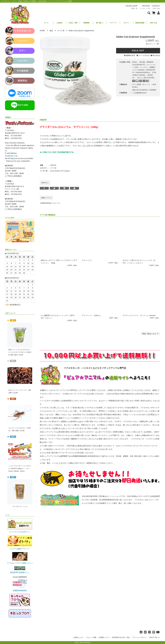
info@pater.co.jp (11, 156)
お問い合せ (153, 23)
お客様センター (78, 637)
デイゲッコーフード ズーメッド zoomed (139, 315)
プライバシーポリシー (140, 637)
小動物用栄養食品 (46, 203)
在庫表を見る (130, 55)
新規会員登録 (140, 23)
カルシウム (57, 203)
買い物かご (100, 23)
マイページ (113, 23)
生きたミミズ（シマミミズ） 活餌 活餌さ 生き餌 (20, 391)
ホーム (46, 23)
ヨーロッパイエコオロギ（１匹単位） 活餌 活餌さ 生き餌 (20, 429)
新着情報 (86, 23)
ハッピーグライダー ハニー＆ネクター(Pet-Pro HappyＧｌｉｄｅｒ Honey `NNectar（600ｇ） (20, 469)
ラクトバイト (87, 260)
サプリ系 (61, 31)
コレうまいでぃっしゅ (20, 506)
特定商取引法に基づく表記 (121, 637)
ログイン (127, 23)
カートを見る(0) (144, 55)
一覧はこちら (151, 334)
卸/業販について (104, 637)
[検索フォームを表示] (149, 13)
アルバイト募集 (91, 637)
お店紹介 (60, 23)
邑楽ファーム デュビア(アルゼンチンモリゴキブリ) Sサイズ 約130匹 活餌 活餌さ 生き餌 (20, 352)
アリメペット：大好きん (92, 315)
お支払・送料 (73, 23)
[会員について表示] (158, 13)
